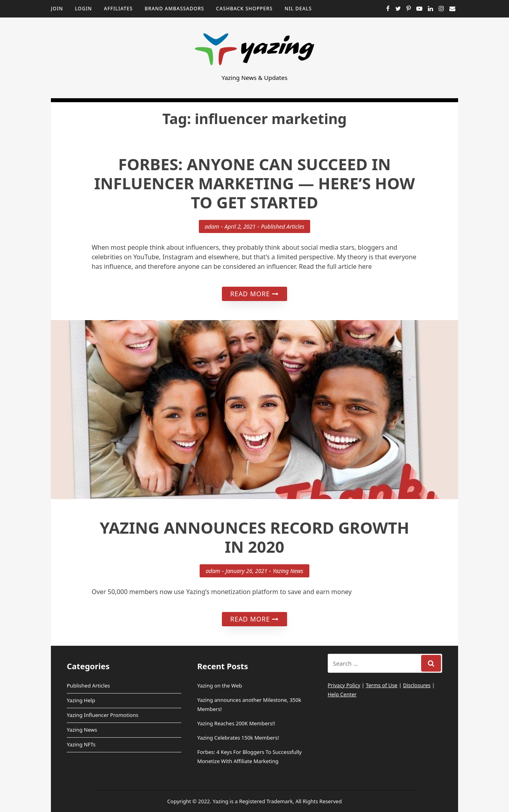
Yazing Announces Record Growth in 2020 (254, 537)
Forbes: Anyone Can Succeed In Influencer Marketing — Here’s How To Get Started (255, 183)
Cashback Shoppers (244, 9)
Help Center (342, 694)
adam (212, 226)
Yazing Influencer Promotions (103, 715)
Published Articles (283, 226)
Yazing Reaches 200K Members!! (236, 723)
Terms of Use (382, 685)
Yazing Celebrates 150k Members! (238, 738)
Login (83, 9)
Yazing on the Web (220, 686)
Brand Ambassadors (175, 9)
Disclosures (417, 685)
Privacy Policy (344, 685)
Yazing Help (81, 700)
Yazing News (288, 571)
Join (57, 9)
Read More (254, 294)
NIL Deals (298, 9)
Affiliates (118, 9)
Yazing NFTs (81, 744)
